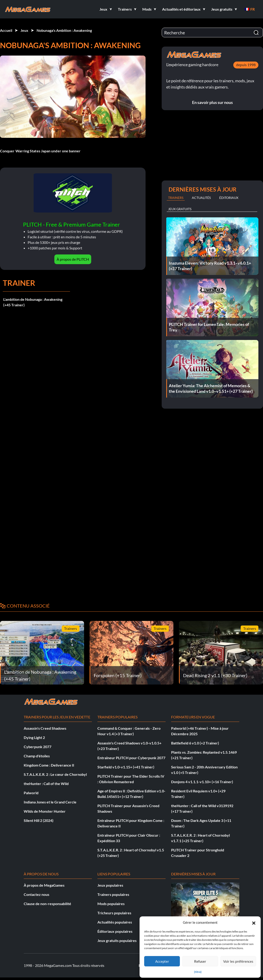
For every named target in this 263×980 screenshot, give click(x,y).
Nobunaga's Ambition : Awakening (64, 30)
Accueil (6, 30)
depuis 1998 (246, 65)
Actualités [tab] (201, 198)
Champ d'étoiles (37, 756)
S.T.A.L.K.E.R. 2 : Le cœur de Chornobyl (55, 774)
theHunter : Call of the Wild (46, 784)
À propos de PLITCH (73, 259)
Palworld (31, 793)
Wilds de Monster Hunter (45, 811)
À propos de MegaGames (44, 885)
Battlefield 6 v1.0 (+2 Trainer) (195, 743)
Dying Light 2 (34, 737)
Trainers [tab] (176, 198)
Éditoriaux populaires (115, 931)
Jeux (24, 30)
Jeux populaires (110, 885)
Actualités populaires (115, 922)
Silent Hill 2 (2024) (39, 820)
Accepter (162, 961)
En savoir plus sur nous (212, 102)
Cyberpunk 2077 (38, 747)
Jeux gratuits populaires (117, 940)
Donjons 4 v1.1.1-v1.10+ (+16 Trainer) (202, 782)
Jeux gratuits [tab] (180, 209)
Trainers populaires (113, 894)
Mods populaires (111, 904)
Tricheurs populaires (114, 913)
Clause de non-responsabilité (47, 904)
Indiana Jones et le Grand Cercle (50, 802)
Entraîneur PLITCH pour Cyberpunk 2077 (131, 758)
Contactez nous (37, 894)
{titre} (198, 972)
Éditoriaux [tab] (229, 198)
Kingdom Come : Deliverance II (49, 765)
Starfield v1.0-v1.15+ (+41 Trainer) (126, 767)
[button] (254, 922)
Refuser (200, 961)
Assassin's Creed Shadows (45, 728)
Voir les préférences (238, 961)
